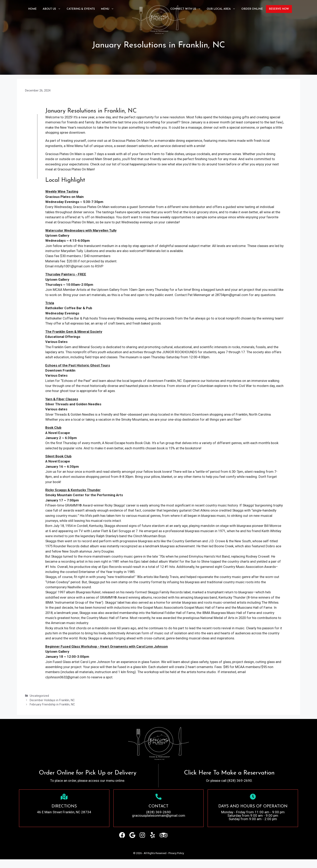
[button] (122, 844)
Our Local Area (223, 9)
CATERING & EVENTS (81, 9)
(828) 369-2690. (240, 789)
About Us (53, 9)
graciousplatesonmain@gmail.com (159, 824)
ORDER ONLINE (252, 9)
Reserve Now (279, 9)
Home (32, 9)
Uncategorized (39, 705)
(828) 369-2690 (158, 821)
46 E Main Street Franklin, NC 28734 (64, 821)
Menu (109, 9)
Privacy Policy (176, 862)
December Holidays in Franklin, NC (52, 709)
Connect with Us (187, 9)
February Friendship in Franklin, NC (52, 713)
